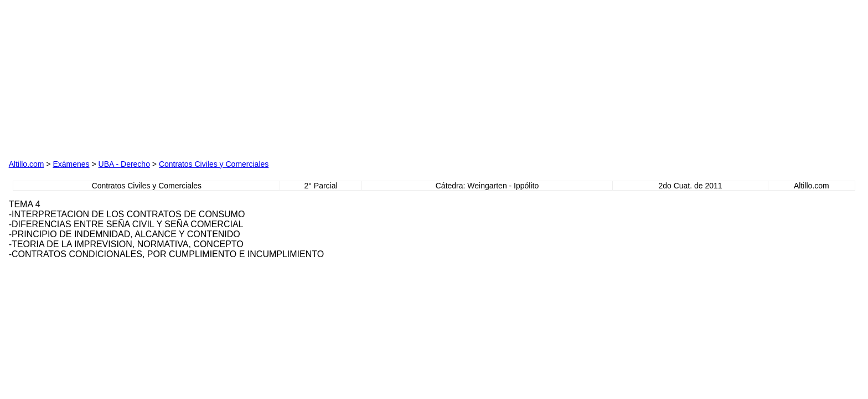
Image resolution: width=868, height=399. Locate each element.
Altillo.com (27, 164)
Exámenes (71, 164)
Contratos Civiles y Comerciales (214, 164)
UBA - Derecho (124, 164)
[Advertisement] (135, 78)
